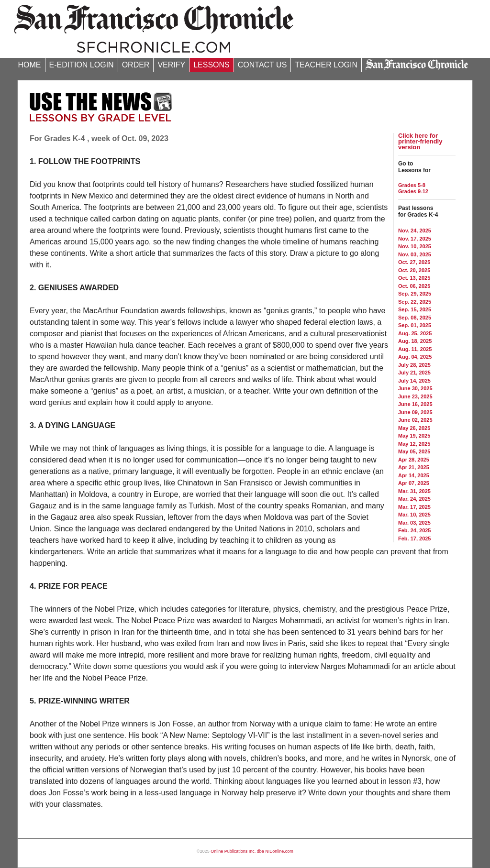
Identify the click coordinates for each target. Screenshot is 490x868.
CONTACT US (262, 65)
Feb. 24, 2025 (415, 530)
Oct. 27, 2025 (414, 262)
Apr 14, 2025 (414, 475)
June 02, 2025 (415, 420)
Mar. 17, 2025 (414, 507)
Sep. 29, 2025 (415, 294)
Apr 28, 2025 (414, 460)
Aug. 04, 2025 (415, 357)
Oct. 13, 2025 (414, 278)
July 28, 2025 (414, 365)
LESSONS (212, 65)
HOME (30, 65)
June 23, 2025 (415, 396)
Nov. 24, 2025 (415, 231)
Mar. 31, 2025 (414, 491)
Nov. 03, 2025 (415, 254)
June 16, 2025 (415, 404)
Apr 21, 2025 (414, 467)
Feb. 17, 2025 (415, 538)
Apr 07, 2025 (414, 483)
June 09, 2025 (415, 412)
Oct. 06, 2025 (414, 286)
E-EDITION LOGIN (82, 65)
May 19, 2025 (414, 436)
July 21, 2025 (414, 373)
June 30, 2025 (415, 388)
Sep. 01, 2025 (415, 325)
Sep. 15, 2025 (415, 309)
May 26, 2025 (414, 428)
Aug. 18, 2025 (415, 341)
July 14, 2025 (414, 381)
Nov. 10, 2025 (415, 246)
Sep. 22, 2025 (415, 302)
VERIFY (171, 65)
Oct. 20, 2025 (414, 270)
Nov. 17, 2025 (415, 239)
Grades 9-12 (413, 191)
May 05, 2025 (414, 451)
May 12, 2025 (414, 444)
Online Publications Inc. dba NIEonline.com (252, 851)
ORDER (136, 65)
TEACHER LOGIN (326, 65)
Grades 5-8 (412, 185)
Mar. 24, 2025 (414, 499)
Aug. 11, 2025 (415, 349)
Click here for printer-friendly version (420, 141)
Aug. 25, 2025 (415, 333)
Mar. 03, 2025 (414, 523)
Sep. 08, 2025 (415, 318)
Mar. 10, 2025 (414, 515)
